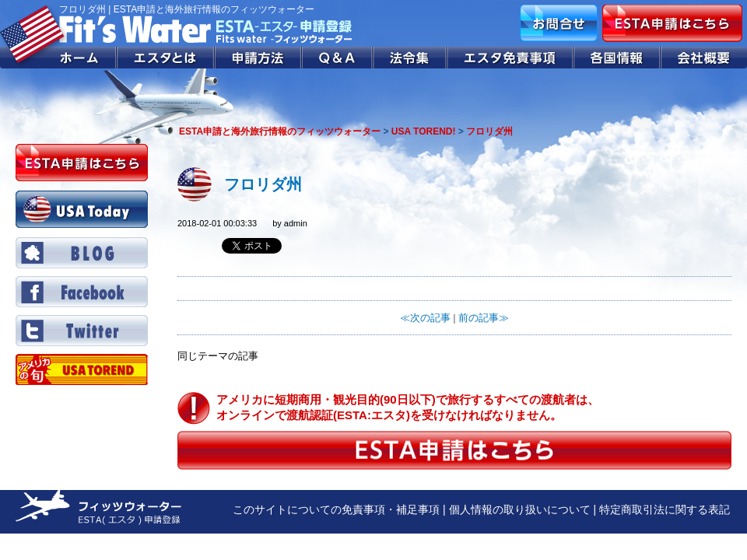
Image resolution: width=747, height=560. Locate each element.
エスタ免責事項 (510, 58)
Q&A (338, 58)
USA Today (82, 209)
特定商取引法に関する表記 (665, 509)
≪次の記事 (425, 318)
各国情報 (617, 58)
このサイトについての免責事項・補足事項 (336, 509)
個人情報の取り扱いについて (520, 509)
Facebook (82, 292)
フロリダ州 (263, 184)
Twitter (82, 331)
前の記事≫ (484, 318)
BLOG (82, 253)
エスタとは (166, 58)
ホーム (58, 58)
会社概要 (704, 58)
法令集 (410, 58)
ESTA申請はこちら (672, 23)
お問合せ (559, 23)
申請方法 (258, 58)
